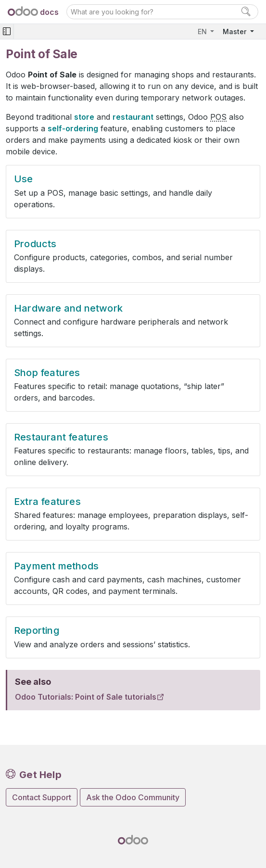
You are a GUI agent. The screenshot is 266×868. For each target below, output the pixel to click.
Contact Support (42, 797)
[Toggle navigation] (7, 31)
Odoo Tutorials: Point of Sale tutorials (86, 697)
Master (235, 31)
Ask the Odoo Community (133, 797)
